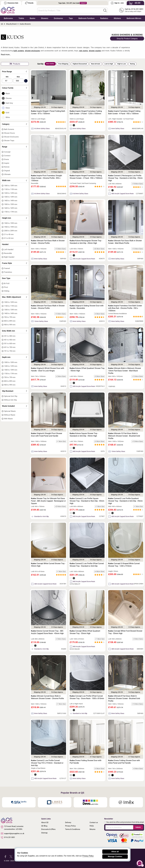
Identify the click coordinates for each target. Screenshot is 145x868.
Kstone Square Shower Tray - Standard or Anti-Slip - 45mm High (84, 435)
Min (7, 77)
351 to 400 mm (10, 336)
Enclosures (58, 18)
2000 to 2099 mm (11, 231)
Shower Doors (9, 133)
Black (8, 94)
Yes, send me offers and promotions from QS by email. (125, 822)
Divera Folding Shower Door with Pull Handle (86, 762)
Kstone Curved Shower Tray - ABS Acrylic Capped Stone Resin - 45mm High (47, 632)
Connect (7, 156)
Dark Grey (9, 103)
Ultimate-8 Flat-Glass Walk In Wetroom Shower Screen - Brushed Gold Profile (124, 698)
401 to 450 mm (10, 340)
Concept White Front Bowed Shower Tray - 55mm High (125, 632)
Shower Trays (9, 141)
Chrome (9, 98)
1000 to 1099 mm (11, 186)
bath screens (19, 51)
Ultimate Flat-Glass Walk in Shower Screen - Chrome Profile (48, 242)
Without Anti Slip (10, 400)
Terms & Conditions (73, 829)
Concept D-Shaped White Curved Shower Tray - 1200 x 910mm (124, 565)
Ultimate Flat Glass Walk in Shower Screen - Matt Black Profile (125, 242)
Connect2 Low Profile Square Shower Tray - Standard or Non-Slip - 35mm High (87, 501)
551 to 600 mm (10, 344)
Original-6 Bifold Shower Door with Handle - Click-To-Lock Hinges (48, 369)
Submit (138, 827)
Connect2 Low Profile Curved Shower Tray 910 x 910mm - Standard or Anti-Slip (47, 763)
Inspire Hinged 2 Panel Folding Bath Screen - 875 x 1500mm (48, 112)
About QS (45, 822)
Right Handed (9, 257)
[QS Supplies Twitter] (11, 856)
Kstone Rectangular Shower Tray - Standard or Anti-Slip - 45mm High (86, 242)
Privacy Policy (70, 826)
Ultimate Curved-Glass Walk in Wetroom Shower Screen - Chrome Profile (47, 697)
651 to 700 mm (10, 347)
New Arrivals (96, 64)
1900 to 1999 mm (11, 227)
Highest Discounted (80, 64)
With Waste (8, 419)
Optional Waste (10, 411)
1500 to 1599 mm (11, 204)
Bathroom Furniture (86, 18)
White (8, 117)
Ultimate (7, 174)
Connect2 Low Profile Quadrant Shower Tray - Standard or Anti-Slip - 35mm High (125, 501)
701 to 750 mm (10, 351)
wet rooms (83, 51)
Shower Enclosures (11, 137)
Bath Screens (9, 129)
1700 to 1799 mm (11, 212)
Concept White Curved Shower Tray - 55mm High (48, 565)
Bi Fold (7, 283)
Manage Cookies (115, 856)
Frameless (8, 272)
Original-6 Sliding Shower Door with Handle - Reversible (87, 307)
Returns (92, 829)
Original (7, 171)
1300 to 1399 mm (11, 197)
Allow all (115, 852)
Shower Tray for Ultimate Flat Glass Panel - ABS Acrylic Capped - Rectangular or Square (48, 501)
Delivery (68, 822)
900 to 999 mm (10, 325)
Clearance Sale (11, 3)
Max (18, 77)
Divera (6, 159)
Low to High (109, 64)
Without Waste (10, 415)
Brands (29, 3)
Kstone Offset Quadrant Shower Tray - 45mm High (87, 369)
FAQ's (92, 826)
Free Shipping (63, 64)
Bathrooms (8, 18)
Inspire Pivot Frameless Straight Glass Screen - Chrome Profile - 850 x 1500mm (47, 178)
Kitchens (117, 18)
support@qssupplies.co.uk (13, 833)
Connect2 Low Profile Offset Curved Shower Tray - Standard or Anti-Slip (87, 565)
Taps (71, 18)
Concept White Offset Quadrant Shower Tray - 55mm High (85, 632)
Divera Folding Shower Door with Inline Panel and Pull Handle (124, 762)
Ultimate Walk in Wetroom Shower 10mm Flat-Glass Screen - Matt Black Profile (125, 371)
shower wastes (95, 51)
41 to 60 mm (9, 238)
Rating (132, 64)
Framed (7, 268)
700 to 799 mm (10, 317)
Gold (7, 113)
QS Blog (44, 826)
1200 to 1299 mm (11, 193)
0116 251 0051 (8, 837)
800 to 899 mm (10, 321)
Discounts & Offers (48, 829)
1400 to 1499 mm (11, 201)
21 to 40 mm (9, 234)
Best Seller (50, 64)
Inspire (7, 163)
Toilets (21, 18)
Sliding (7, 291)
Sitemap (44, 833)
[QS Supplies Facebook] (5, 856)
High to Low (121, 64)
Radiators (104, 18)
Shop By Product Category (127, 39)
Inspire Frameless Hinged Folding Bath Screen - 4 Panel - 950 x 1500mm (124, 112)
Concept (7, 152)
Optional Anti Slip (11, 396)
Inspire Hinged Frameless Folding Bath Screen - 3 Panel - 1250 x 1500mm (86, 112)
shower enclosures (32, 51)
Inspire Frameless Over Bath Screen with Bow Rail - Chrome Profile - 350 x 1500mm (125, 308)
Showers (45, 18)
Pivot (6, 287)
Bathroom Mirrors (134, 18)
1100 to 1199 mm (11, 189)
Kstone (7, 167)
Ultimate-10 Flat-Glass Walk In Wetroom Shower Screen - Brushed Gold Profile (124, 436)
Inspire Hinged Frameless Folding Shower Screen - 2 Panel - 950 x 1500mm (86, 177)
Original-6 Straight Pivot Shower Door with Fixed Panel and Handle (47, 435)
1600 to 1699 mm (11, 208)
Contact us (94, 822)
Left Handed (9, 250)
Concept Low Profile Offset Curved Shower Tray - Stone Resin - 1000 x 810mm (87, 697)
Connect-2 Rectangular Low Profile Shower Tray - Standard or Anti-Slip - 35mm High (125, 178)
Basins (33, 18)
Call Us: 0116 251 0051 (134, 9)
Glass (8, 108)
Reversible (8, 253)
